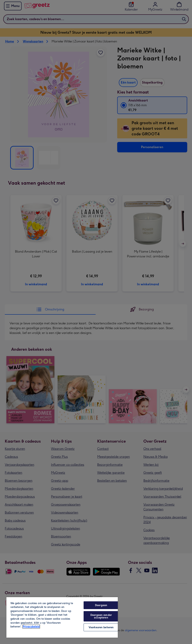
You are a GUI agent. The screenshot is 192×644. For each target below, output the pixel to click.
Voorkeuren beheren (101, 627)
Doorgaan (101, 605)
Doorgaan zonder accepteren (101, 616)
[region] (62, 617)
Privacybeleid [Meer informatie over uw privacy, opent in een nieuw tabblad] (31, 627)
